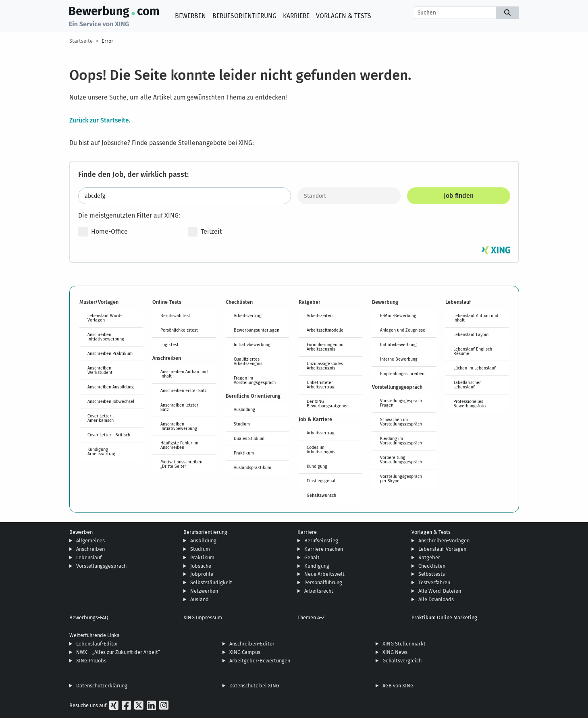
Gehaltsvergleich (402, 661)
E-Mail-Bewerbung (398, 315)
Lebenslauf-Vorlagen (442, 549)
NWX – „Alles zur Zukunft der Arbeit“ (118, 652)
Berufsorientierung (244, 16)
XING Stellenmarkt (404, 644)
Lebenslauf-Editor (97, 644)
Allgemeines (90, 541)
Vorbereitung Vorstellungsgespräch (401, 460)
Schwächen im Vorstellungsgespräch (401, 422)
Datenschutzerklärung (102, 686)
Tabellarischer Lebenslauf (467, 385)
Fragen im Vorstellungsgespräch (255, 380)
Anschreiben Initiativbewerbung (106, 337)
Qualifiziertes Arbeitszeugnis (248, 361)
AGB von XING (398, 686)
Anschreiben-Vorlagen (444, 541)
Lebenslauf (89, 557)
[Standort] (349, 196)
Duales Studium (249, 438)
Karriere (296, 16)
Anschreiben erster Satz (184, 390)
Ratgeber (429, 557)
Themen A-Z (311, 617)
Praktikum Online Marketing (444, 617)
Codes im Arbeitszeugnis (321, 449)
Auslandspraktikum (252, 467)
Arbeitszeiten (320, 315)
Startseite (81, 41)
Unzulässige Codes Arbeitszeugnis (325, 366)
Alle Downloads (436, 599)
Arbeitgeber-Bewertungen (260, 661)
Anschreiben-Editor (252, 644)
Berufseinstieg (321, 541)
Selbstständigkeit (211, 582)
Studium (242, 424)
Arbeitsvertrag (248, 315)
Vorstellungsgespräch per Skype (401, 478)
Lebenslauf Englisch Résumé (473, 351)
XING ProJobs (91, 661)
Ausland (199, 599)
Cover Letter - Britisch (109, 435)
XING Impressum (203, 617)
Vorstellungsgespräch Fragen (401, 403)
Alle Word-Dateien (440, 591)
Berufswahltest (175, 315)
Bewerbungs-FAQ (89, 617)
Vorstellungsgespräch (101, 566)
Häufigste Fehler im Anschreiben (179, 445)
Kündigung (317, 466)
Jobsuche (201, 566)
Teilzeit (205, 232)
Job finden (459, 196)
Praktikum (244, 453)
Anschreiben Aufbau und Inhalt (184, 374)
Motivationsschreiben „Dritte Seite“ (181, 464)
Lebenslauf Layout (471, 334)
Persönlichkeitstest (179, 330)
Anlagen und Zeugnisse (403, 330)
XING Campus (245, 652)
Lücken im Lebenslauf (475, 368)
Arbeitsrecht (319, 591)
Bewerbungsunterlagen (257, 330)
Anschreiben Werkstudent (100, 370)
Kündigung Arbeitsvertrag (101, 451)
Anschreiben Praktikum (110, 353)
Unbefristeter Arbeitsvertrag (321, 385)
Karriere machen (324, 549)
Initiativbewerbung (252, 344)
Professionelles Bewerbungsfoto (470, 404)
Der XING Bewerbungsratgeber (327, 404)
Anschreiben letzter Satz (179, 407)
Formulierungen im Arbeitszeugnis (325, 347)
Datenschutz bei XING (254, 686)
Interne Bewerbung (399, 359)
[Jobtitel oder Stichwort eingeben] (185, 196)
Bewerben (190, 16)
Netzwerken (204, 591)
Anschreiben (90, 549)
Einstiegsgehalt (322, 481)
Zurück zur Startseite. (100, 120)
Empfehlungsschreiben (402, 374)
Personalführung (323, 582)
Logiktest (169, 344)
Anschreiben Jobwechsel (111, 401)
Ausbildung (244, 409)
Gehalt (312, 557)
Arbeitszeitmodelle (325, 330)
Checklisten (432, 566)
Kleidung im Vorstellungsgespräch (401, 441)
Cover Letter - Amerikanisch (101, 418)
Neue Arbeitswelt (324, 574)
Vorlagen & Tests (344, 16)
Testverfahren (434, 582)
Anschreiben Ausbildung (111, 387)
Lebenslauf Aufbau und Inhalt (476, 318)
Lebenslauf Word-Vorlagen (105, 318)
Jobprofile (202, 574)
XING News (395, 652)
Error (107, 41)
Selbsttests (432, 574)
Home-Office (103, 232)
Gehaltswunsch (321, 495)
